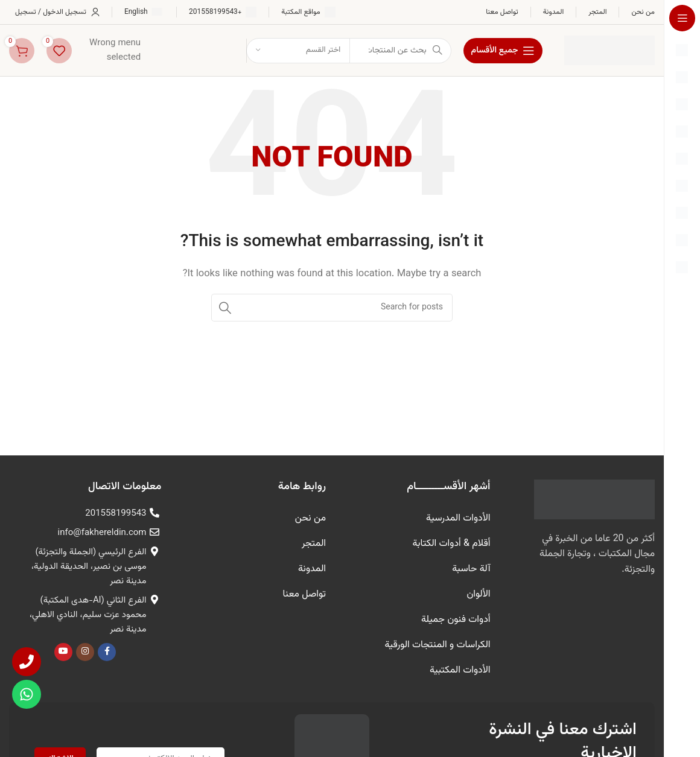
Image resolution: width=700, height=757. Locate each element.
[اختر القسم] (298, 51)
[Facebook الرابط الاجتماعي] (107, 652)
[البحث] (332, 308)
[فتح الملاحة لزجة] (503, 51)
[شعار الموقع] (609, 50)
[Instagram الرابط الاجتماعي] (85, 652)
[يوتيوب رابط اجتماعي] (63, 652)
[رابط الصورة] (594, 499)
